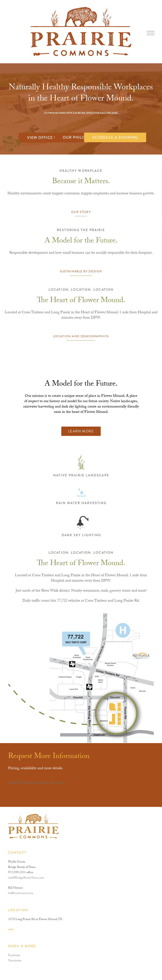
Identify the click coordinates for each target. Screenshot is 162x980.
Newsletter (15, 961)
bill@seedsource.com (21, 893)
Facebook (14, 956)
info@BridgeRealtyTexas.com (26, 878)
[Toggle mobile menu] (151, 33)
